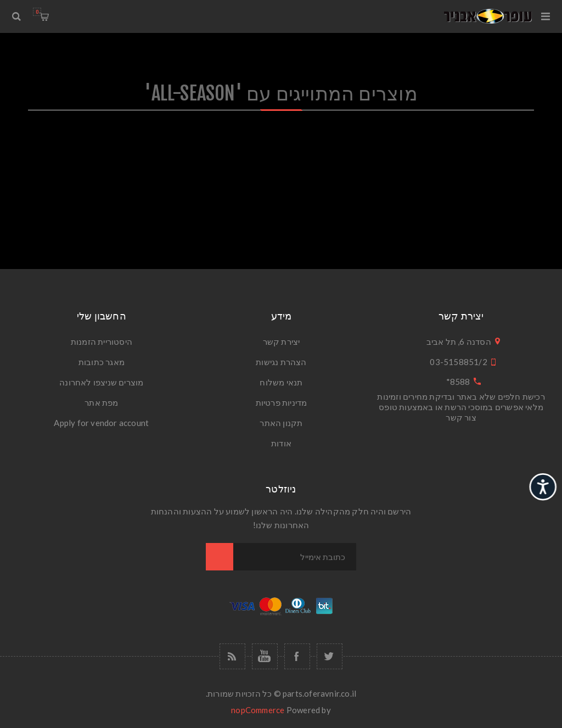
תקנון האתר (281, 423)
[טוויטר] (330, 656)
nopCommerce (258, 710)
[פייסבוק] (297, 656)
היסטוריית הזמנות (102, 341)
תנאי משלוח (281, 382)
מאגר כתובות (102, 362)
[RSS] (232, 656)
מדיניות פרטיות (282, 402)
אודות (281, 443)
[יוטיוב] (265, 656)
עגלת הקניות (37, 12)
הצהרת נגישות (281, 362)
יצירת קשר (282, 341)
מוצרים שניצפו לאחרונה (101, 382)
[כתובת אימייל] (295, 557)
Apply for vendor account (101, 423)
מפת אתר (101, 402)
